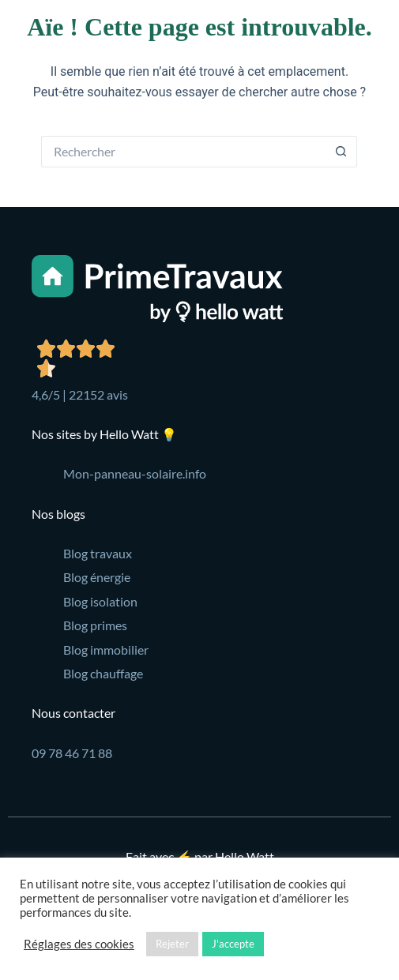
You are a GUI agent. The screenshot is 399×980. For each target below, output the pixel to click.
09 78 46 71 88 (72, 753)
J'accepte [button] (233, 944)
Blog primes (95, 625)
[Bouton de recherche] (341, 152)
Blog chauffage (103, 673)
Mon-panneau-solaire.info (135, 473)
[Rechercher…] (183, 152)
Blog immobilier (106, 650)
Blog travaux (98, 553)
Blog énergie (97, 577)
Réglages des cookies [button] (79, 944)
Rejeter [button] (172, 944)
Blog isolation (100, 601)
